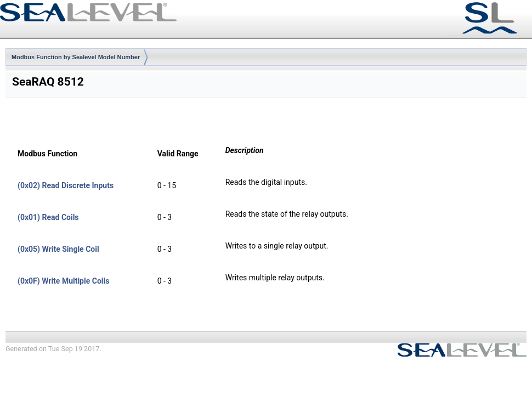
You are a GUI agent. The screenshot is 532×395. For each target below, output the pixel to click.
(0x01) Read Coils (48, 217)
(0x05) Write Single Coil (58, 249)
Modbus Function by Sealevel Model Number (76, 57)
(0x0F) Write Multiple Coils (63, 281)
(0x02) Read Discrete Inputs (66, 185)
